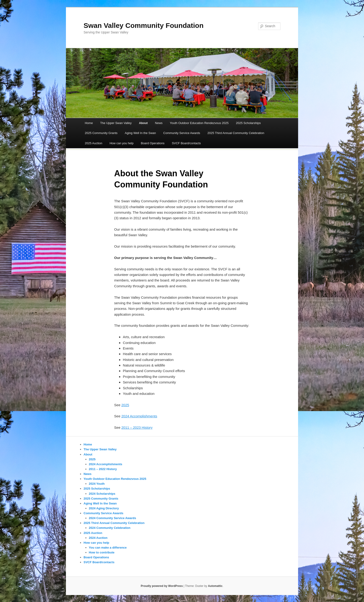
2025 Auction (93, 143)
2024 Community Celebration (110, 528)
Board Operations (153, 143)
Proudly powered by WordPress (162, 586)
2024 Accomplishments (139, 416)
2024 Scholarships (102, 494)
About (143, 123)
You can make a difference (108, 548)
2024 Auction (98, 538)
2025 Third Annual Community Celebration (236, 133)
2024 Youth (97, 484)
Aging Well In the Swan (140, 133)
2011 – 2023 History (137, 427)
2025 (125, 405)
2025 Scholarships (248, 123)
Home (89, 123)
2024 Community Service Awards (113, 518)
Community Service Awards (182, 133)
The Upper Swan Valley (116, 123)
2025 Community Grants (101, 133)
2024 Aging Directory (104, 508)
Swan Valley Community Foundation (144, 25)
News (159, 123)
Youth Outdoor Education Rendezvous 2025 (199, 123)
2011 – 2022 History (103, 469)
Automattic (215, 586)
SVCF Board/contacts (186, 143)
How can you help (122, 143)
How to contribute (102, 552)
